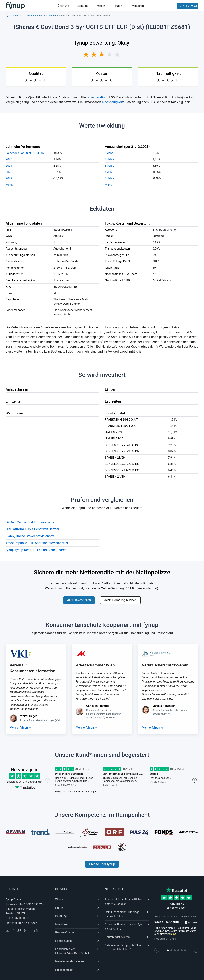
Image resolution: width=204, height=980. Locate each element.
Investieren (137, 6)
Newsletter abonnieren (70, 961)
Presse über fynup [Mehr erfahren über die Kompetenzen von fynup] (102, 864)
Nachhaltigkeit (113, 102)
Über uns (63, 6)
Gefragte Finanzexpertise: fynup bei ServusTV (125, 927)
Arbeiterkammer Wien (95, 665)
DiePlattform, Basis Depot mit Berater (32, 529)
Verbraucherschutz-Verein (165, 665)
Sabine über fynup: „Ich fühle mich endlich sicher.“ (123, 948)
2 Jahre (110, 159)
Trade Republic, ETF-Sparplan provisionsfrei (37, 543)
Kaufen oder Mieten (117, 937)
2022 (9, 178)
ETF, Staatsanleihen (32, 16)
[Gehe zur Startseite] (15, 6)
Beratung (83, 6)
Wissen (101, 6)
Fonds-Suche (64, 941)
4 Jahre (110, 172)
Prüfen (118, 6)
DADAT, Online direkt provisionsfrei (30, 522)
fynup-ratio (97, 97)
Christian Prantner (98, 706)
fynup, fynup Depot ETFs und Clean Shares (36, 550)
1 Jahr (109, 153)
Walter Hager (28, 716)
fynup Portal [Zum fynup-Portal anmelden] (188, 6)
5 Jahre (110, 178)
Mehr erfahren (19, 728)
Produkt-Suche (65, 932)
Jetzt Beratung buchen (120, 600)
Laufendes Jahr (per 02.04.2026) (26, 153)
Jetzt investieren (79, 600)
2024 (9, 166)
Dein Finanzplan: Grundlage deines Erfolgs (122, 914)
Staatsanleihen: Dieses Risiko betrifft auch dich (123, 902)
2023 (9, 172)
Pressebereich (64, 970)
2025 (9, 159)
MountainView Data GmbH (72, 953)
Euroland (51, 16)
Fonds (15, 16)
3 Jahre (110, 166)
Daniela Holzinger (164, 706)
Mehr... (10, 185)
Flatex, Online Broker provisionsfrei (30, 536)
